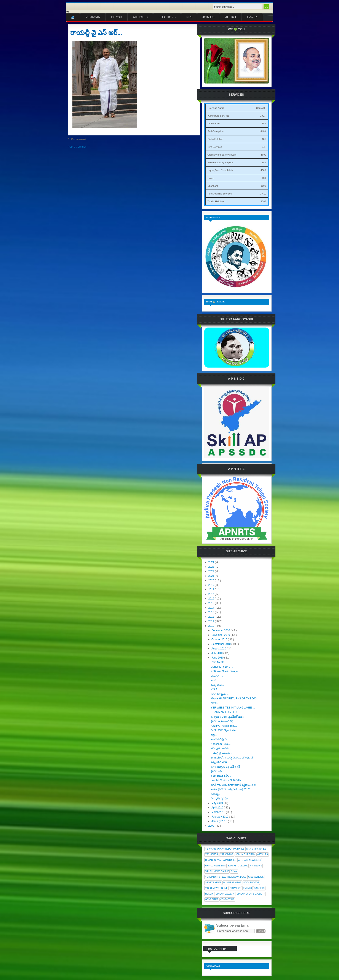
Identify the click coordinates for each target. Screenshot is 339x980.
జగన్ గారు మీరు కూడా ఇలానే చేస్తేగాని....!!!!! (233, 785)
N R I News (256, 866)
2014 (212, 608)
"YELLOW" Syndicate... (224, 730)
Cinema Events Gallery (251, 894)
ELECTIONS (167, 17)
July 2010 (217, 653)
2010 (212, 626)
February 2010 (220, 817)
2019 (212, 585)
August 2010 (219, 649)
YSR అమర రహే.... (221, 776)
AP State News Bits (249, 860)
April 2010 (218, 808)
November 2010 (221, 635)
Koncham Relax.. (221, 744)
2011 (212, 621)
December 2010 (221, 630)
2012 (212, 617)
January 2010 (220, 821)
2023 (212, 567)
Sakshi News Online (217, 871)
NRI (189, 17)
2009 (212, 826)
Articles (263, 854)
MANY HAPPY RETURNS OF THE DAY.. (234, 699)
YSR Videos (227, 854)
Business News (232, 883)
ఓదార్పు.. (215, 794)
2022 (212, 571)
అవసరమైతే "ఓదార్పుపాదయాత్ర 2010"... (232, 789)
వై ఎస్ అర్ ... (218, 771)
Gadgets (259, 888)
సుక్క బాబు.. (217, 685)
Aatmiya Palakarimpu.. (224, 726)
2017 (212, 594)
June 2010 (218, 658)
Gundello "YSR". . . (222, 667)
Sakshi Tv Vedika (238, 866)
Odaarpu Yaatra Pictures (221, 860)
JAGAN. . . (217, 676)
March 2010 (219, 812)
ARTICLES (140, 17)
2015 (212, 603)
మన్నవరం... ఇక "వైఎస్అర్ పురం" (228, 717)
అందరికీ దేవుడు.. (219, 739)
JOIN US (208, 17)
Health (209, 894)
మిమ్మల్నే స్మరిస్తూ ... (221, 798)
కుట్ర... (214, 735)
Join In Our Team (245, 854)
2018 (212, 590)
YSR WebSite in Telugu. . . (226, 671)
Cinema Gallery (225, 894)
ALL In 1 (231, 17)
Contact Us (227, 899)
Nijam (234, 871)
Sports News (213, 883)
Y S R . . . (216, 689)
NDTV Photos (251, 883)
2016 (212, 599)
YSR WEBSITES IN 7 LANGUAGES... (233, 708)
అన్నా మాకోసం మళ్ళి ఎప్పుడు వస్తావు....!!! (233, 758)
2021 (212, 576)
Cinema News (256, 877)
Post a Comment (78, 147)
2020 (212, 580)
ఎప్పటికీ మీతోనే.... (220, 762)
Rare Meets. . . (219, 662)
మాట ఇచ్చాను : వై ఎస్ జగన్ (225, 767)
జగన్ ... (215, 680)
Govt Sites (212, 899)
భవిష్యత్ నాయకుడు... (222, 749)
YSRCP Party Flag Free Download (226, 877)
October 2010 (220, 639)
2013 (212, 612)
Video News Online (216, 888)
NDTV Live (235, 888)
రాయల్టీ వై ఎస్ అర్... (96, 33)
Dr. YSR (117, 17)
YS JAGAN (93, 17)
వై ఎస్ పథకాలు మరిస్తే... (223, 721)
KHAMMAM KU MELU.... (225, 712)
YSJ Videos (212, 854)
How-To (252, 17)
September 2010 (221, 644)
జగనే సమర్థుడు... (220, 694)
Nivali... (215, 703)
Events (248, 888)
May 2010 (217, 803)
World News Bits (215, 866)
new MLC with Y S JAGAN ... (227, 780)
